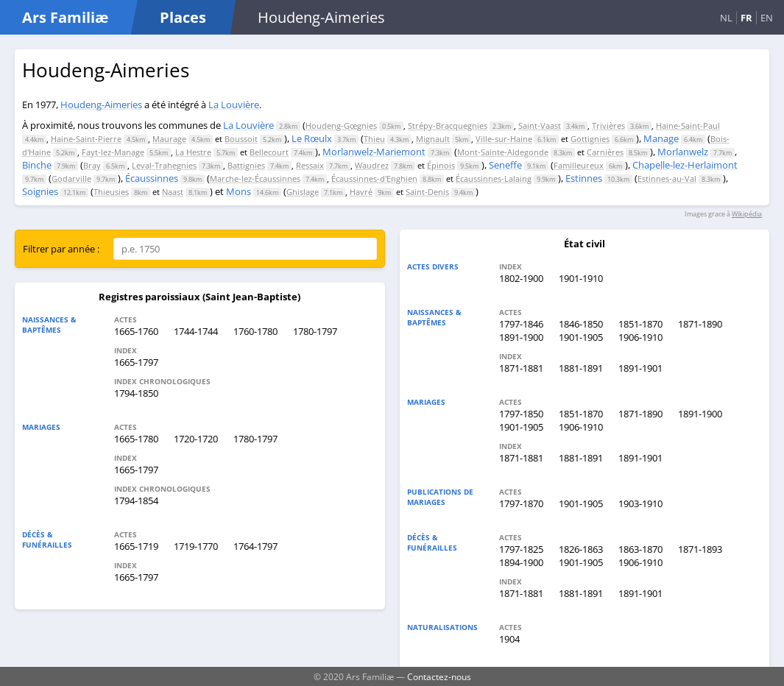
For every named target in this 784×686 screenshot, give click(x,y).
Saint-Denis (427, 192)
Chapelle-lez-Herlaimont (685, 165)
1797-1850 (521, 414)
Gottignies (590, 139)
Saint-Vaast (540, 125)
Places (183, 17)
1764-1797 (255, 546)
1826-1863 (581, 549)
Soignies (40, 191)
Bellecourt (269, 152)
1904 (509, 639)
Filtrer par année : (61, 249)
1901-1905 (581, 337)
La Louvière (234, 105)
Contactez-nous (439, 676)
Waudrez (372, 165)
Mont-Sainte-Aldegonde (503, 152)
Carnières (605, 152)
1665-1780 (136, 439)
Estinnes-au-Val (667, 178)
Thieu (374, 139)
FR (746, 18)
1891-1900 (521, 337)
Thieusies (111, 192)
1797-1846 (521, 324)
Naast (173, 192)
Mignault (433, 139)
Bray (92, 165)
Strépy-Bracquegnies (448, 125)
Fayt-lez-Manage (113, 152)
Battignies (246, 165)
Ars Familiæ (65, 17)
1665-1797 (136, 362)
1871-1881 (521, 368)
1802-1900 (521, 278)
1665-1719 (136, 546)
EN (767, 18)
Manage (661, 138)
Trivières (608, 125)
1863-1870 (640, 549)
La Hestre (193, 152)
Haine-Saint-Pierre (86, 139)
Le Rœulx (312, 138)
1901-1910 (581, 278)
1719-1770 (196, 546)
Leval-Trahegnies (164, 165)
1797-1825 (521, 549)
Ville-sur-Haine (504, 139)
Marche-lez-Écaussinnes (255, 178)
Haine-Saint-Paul (688, 125)
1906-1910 (640, 337)
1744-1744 (196, 331)
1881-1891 (581, 368)
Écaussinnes (152, 178)
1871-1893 (700, 549)
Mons (239, 191)
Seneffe (505, 165)
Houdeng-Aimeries (101, 105)
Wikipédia (747, 214)
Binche (37, 165)
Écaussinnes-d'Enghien (374, 178)
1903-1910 (640, 503)
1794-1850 (136, 393)
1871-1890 (700, 324)
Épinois (441, 165)
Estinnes (584, 178)
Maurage (169, 139)
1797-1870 (521, 503)
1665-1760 (136, 331)
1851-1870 (640, 324)
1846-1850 (581, 324)
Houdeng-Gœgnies (341, 125)
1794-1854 (136, 501)
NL (726, 18)
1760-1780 (255, 331)
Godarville (71, 178)
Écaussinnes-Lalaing (494, 178)
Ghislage (303, 192)
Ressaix (310, 165)
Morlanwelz (683, 152)
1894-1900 (521, 562)
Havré (361, 192)
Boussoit (241, 139)
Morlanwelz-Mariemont (374, 152)
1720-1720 (196, 439)
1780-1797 (315, 331)
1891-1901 (640, 368)
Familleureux (579, 165)
